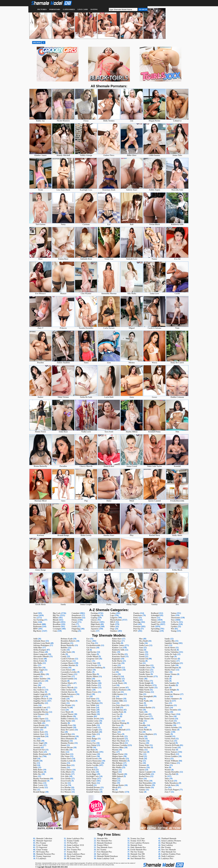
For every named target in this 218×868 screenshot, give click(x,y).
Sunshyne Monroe (172, 694)
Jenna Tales (91, 734)
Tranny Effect (103, 845)
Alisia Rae (37, 668)
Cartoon (64, 668)
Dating (94, 9)
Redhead (155, 613)
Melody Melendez (119, 761)
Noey (141, 703)
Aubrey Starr (39, 734)
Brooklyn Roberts (68, 641)
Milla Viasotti (118, 774)
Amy (35, 685)
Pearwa (142, 743)
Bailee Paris (38, 752)
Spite (167, 688)
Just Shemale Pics (138, 858)
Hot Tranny (166, 847)
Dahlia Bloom (66, 716)
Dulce (63, 752)
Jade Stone (91, 708)
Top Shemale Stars (105, 847)
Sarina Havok (170, 650)
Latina (113, 613)
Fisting (74, 631)
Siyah (167, 676)
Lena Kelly (117, 679)
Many (114, 732)
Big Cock (57, 613)
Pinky (141, 750)
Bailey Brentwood (41, 754)
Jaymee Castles (93, 723)
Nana (141, 650)
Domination (77, 618)
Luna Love (117, 721)
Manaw (115, 728)
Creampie (57, 629)
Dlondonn (65, 741)
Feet (73, 624)
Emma (64, 763)
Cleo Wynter (66, 705)
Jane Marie (91, 712)
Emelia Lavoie (67, 761)
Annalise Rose (39, 710)
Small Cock (156, 622)
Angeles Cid (38, 696)
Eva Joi (64, 783)
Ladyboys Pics (167, 858)
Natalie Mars (144, 672)
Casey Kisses (66, 670)
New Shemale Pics (104, 841)
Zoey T (168, 792)
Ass (35, 618)
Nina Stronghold (146, 696)
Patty (141, 736)
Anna (36, 705)
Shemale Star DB (138, 854)
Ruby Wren (144, 781)
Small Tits (155, 624)
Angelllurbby (39, 703)
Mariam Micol (118, 743)
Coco (63, 710)
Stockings (155, 631)
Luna (114, 719)
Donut (63, 745)
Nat (141, 663)
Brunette (57, 627)
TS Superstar (42, 847)
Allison (36, 672)
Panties (136, 613)
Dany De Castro (67, 730)
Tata (166, 703)
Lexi (114, 685)
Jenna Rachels (92, 732)
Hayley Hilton (92, 676)
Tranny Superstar (44, 856)
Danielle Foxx (66, 725)
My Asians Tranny (74, 856)
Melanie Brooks (119, 759)
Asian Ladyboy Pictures (171, 841)
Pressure (143, 765)
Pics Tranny (41, 843)
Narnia (142, 661)
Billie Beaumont (40, 781)
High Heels (95, 624)
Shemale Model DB (52, 867)
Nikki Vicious (145, 692)
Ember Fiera (66, 759)
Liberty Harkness (119, 690)
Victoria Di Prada (172, 745)
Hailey (89, 672)
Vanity (167, 734)
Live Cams (83, 9)
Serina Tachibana (172, 663)
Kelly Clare (91, 781)
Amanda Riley (39, 674)
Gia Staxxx (91, 648)
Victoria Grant (171, 747)
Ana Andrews (39, 690)
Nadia (142, 643)
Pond (141, 756)
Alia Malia (38, 663)
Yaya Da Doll (170, 774)
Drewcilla (65, 750)
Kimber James (118, 645)
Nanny (142, 654)
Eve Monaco (66, 792)
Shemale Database (104, 843)
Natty (141, 679)
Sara (167, 645)
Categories (69, 9)
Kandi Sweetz (92, 759)
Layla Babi (117, 668)
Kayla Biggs (91, 774)
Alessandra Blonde (41, 656)
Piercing (137, 622)
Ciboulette (65, 696)
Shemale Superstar (44, 841)
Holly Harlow (92, 683)
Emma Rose (66, 765)
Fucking (94, 613)
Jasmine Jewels (93, 719)
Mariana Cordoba (120, 745)
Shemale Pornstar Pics (45, 854)
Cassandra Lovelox (69, 672)
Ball (35, 759)
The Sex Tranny (137, 852)
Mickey (115, 770)
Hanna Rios (91, 674)
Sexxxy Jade (170, 665)
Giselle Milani (92, 656)
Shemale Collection (44, 839)
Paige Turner (144, 719)
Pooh (141, 759)
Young (174, 631)
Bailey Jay (38, 756)
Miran (115, 787)
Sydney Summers (172, 699)
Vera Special (170, 743)
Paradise (143, 725)
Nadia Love (144, 645)
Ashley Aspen (39, 719)
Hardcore (95, 622)
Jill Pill (89, 747)
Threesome (175, 618)
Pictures (42, 9)
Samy (141, 792)
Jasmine (90, 716)
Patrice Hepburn (146, 734)
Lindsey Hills (118, 701)
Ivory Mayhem (93, 703)
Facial (74, 622)
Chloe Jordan (66, 690)
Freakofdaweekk (93, 645)
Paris (141, 728)
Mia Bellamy (117, 763)
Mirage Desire (118, 785)
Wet (173, 629)
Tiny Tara (169, 716)
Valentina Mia (171, 723)
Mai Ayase (116, 725)
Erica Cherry (66, 770)
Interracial (95, 627)
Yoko (167, 779)
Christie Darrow (68, 692)
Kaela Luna (91, 754)
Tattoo (174, 613)
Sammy (142, 790)
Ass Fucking (38, 620)
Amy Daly (37, 688)
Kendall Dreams (93, 787)
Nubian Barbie (145, 708)
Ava (35, 739)
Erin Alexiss (66, 774)
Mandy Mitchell (119, 730)
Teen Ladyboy (167, 845)
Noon (141, 705)
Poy (141, 763)
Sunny (167, 692)
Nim (141, 694)
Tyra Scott (169, 721)
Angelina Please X (41, 699)
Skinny (154, 620)
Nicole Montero (145, 685)
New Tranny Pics (74, 850)
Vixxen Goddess (171, 756)
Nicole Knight (145, 683)
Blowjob (56, 622)
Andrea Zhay (39, 692)
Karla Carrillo (92, 765)
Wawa (167, 759)
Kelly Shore (91, 783)
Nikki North (144, 690)
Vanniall (168, 736)
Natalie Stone (145, 674)
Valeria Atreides (171, 728)
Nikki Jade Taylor (146, 688)
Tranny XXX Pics (138, 841)
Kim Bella (116, 643)
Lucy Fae (116, 714)
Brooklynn (65, 643)
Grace (89, 661)
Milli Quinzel (118, 776)
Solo (153, 627)
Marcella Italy (118, 736)
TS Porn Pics (72, 843)
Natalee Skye (144, 665)
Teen (173, 615)
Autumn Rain (39, 736)
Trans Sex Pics (73, 847)
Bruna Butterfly (67, 645)
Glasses (94, 620)
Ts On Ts (174, 622)
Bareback (37, 624)
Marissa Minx (118, 747)
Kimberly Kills (118, 650)
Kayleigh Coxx (92, 776)
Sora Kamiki (170, 685)
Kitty (114, 652)
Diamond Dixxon (68, 736)
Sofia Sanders (170, 683)
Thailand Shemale (169, 839)
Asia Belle (37, 723)
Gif (88, 650)
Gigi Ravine (91, 652)
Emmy (64, 767)
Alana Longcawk (40, 654)
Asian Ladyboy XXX (75, 845)
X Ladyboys (41, 858)
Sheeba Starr (170, 670)
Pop (141, 761)
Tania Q (168, 701)
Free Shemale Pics (104, 852)
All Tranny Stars (74, 858)
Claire (63, 703)
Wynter (168, 770)
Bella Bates (38, 770)
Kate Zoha (91, 772)
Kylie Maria (117, 661)
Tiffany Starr (170, 714)
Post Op (137, 629)
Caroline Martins (68, 665)
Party (136, 618)
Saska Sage (169, 656)
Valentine (169, 725)
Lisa (114, 703)
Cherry (64, 685)
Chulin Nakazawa (68, 694)
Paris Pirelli (144, 730)
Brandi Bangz (39, 792)
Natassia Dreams (146, 676)
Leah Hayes (117, 670)
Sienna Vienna (171, 674)
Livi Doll (116, 708)
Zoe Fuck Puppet (172, 790)
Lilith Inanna (118, 694)
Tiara (167, 708)
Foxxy (89, 641)
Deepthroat (76, 615)
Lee (114, 672)
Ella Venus (65, 756)
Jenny (89, 736)
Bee (35, 763)
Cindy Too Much (68, 701)
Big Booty (37, 631)
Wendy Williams (171, 761)
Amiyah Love (39, 681)
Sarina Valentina (172, 652)
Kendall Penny (92, 790)
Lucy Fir (116, 716)
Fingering (76, 629)
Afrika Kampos (40, 650)
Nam (141, 648)
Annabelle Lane (40, 708)
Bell (35, 765)
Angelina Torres (40, 701)
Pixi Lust (143, 752)
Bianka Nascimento (41, 779)
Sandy (167, 639)
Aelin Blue (38, 648)
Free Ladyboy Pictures (140, 843)
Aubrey (36, 730)
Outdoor (114, 631)
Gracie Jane (91, 663)
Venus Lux (169, 741)
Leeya (115, 674)
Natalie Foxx (144, 670)
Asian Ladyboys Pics (75, 839)
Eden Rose (65, 754)
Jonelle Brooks (92, 752)
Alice (35, 665)
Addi (35, 639)
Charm (64, 681)
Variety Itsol (170, 739)
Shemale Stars (136, 845)
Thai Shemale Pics (169, 843)
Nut (141, 710)
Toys (173, 620)
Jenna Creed (92, 728)
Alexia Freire (39, 661)
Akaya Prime (39, 652)
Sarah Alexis (170, 648)
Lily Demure (117, 699)
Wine (167, 765)
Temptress (169, 705)
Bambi (36, 761)
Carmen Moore (67, 663)
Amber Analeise (40, 679)
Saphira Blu (170, 641)
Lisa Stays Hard (119, 705)
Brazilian (57, 624)
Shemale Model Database (107, 856)
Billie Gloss (38, 783)
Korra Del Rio (118, 654)
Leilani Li (116, 676)
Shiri (167, 672)
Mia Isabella (117, 765)
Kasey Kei (91, 770)
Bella (35, 767)
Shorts (154, 618)
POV (135, 631)
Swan (167, 696)
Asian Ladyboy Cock (105, 858)
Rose (141, 779)
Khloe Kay (117, 641)
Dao (62, 732)
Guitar (89, 670)
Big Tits (56, 615)
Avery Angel (38, 743)
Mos (141, 639)
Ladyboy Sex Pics (138, 856)
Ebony (74, 620)
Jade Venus (91, 710)
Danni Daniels (67, 728)
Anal (35, 613)
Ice (88, 696)
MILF (113, 622)
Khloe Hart (117, 639)
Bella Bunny (38, 772)
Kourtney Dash (118, 656)
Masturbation (116, 620)
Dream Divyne (67, 747)
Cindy (63, 699)
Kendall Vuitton (93, 792)
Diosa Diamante (67, 739)
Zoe (166, 787)
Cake (63, 654)
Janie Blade (91, 714)
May (114, 752)
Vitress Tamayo (171, 752)
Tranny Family (73, 841)
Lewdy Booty (118, 683)
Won (167, 767)
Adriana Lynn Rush (42, 643)
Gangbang (95, 615)
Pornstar (137, 627)
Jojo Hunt (91, 750)
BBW (35, 629)
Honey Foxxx (92, 692)
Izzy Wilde (91, 705)
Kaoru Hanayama (94, 761)
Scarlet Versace (171, 659)
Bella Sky (37, 774)
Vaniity (168, 732)
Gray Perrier (92, 665)
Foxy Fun (90, 643)
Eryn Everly (66, 781)
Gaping (94, 618)
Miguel (115, 772)
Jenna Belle (91, 725)
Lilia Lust (116, 692)
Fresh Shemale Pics (138, 850)
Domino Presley (67, 743)
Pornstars (55, 9)
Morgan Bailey (118, 792)
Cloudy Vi (65, 708)
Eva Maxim (66, 787)
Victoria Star (170, 750)
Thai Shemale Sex (169, 852)
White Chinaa (170, 763)
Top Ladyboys (103, 854)
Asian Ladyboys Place (76, 854)
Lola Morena (117, 710)
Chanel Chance (67, 674)
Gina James (91, 654)
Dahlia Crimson (67, 719)
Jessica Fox (91, 743)
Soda (167, 679)
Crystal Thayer (67, 714)
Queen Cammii (145, 772)
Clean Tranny (42, 850)
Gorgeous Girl (92, 659)
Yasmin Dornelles (172, 772)
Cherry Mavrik (67, 688)
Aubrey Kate (39, 732)
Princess (143, 767)
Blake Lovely (39, 787)
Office (113, 627)
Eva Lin (64, 785)
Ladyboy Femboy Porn (171, 854)
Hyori (89, 694)
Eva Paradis (66, 790)
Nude (112, 624)
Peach (142, 739)
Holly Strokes (92, 688)
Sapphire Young (171, 643)
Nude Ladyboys (168, 856)
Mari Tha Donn (119, 741)
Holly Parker (92, 685)
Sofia (167, 681)
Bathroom (37, 627)
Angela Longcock (40, 694)
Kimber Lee (117, 648)
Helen (89, 679)
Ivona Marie (91, 701)
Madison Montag (119, 723)
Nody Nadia (144, 701)
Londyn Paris (118, 712)
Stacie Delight (170, 690)
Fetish (74, 627)
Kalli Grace (91, 756)
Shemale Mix (102, 839)
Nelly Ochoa (144, 681)
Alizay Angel (39, 670)
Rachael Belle (145, 774)
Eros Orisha (66, 779)
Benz (35, 776)
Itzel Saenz (91, 699)
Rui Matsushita (145, 783)
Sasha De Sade (171, 654)
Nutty (141, 712)
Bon (35, 790)
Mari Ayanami (118, 739)
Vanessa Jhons (171, 730)
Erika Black (66, 772)
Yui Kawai (169, 781)
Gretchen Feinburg (94, 668)
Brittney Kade (67, 639)
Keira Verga (91, 779)
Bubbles (64, 648)
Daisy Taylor (66, 721)
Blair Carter (38, 785)
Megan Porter (118, 754)
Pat (140, 732)
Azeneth (37, 747)
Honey (89, 690)
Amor (36, 683)
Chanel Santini (67, 679)
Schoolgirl (155, 615)
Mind (114, 781)
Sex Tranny (101, 850)
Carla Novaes (66, 661)
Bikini (55, 618)
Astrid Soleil (38, 728)
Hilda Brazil (91, 681)
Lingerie (114, 618)
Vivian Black (170, 754)
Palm (141, 721)
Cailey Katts (66, 652)
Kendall (90, 785)
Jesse (88, 741)
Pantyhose (138, 615)
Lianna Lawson (119, 688)
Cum (55, 631)
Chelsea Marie (67, 683)
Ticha (167, 712)
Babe (35, 622)
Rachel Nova (144, 776)
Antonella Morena (41, 712)
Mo (113, 790)
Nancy (142, 652)
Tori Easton (169, 719)
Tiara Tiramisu (171, 710)
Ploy (141, 754)
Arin (35, 716)
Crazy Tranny (42, 845)
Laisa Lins (116, 663)
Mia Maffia (117, 767)
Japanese (95, 629)
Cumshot (75, 613)
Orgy (112, 629)
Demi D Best (66, 734)
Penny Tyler (144, 745)
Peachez (142, 741)
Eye (88, 639)
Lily (114, 696)
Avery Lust (38, 745)
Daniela (64, 723)
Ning (141, 699)
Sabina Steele (145, 787)
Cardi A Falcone (67, 659)
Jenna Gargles (92, 730)
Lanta (115, 665)
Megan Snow (117, 756)
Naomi (142, 656)
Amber (36, 676)
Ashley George (39, 721)
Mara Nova (117, 734)
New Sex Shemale (169, 850)
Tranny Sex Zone (137, 839)
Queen (142, 770)
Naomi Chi (144, 659)
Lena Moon (117, 681)
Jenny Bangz (92, 739)
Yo (166, 776)
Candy (64, 656)
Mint (114, 783)
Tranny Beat (72, 852)
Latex (93, 631)
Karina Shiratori (93, 763)
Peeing (136, 620)
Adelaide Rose (39, 641)
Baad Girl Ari (39, 750)
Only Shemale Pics (138, 847)
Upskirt (174, 627)
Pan (141, 723)
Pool (135, 624)
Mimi (114, 779)
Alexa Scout (38, 659)
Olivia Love (144, 716)
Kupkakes (116, 659)
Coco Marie (66, 712)
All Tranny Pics (42, 852)
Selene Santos (170, 661)
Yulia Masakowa (171, 783)
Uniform (174, 624)
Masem (115, 750)
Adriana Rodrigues (41, 645)
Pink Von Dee (145, 747)
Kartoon (90, 767)
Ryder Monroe (145, 785)
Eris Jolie (65, 776)
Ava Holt (37, 741)
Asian (36, 615)
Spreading (155, 629)
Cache (63, 650)
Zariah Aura (170, 785)
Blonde (56, 620)
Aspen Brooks (39, 725)
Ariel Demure (39, 714)
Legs (112, 615)
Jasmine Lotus (92, 721)
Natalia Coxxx (145, 668)
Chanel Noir (66, 676)
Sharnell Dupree (171, 668)
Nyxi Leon (143, 714)
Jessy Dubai (91, 745)
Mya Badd (143, 641)
